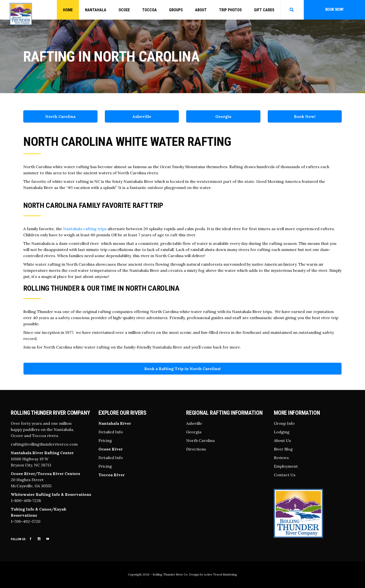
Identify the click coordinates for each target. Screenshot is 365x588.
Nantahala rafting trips (85, 229)
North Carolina (60, 116)
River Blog (283, 449)
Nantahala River (115, 423)
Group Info (284, 423)
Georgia (223, 116)
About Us (282, 440)
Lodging (282, 432)
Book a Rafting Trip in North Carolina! (182, 369)
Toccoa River (112, 475)
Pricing (105, 440)
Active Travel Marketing (220, 574)
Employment (286, 466)
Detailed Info (111, 432)
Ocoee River (111, 449)
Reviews (281, 458)
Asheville (142, 116)
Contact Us (285, 475)
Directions (196, 449)
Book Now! (334, 9)
